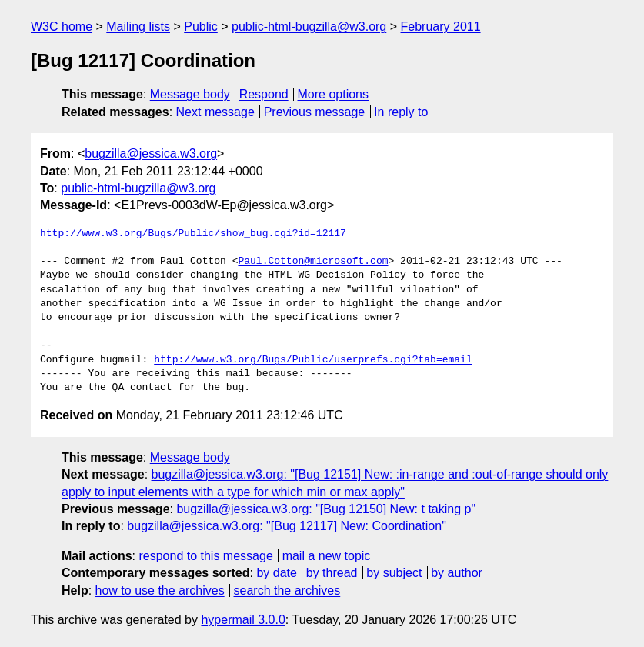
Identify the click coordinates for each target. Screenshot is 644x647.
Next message (215, 112)
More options (334, 94)
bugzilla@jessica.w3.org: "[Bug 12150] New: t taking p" (326, 509)
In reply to (401, 112)
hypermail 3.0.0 (243, 620)
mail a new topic (327, 556)
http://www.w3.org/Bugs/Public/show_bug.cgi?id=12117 (193, 234)
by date (276, 573)
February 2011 (441, 27)
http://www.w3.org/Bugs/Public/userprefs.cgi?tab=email (313, 360)
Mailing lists (138, 27)
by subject (394, 573)
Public (201, 27)
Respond (264, 94)
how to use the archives (160, 590)
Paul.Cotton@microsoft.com (313, 262)
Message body (190, 94)
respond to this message (205, 556)
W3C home (62, 27)
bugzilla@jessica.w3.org (151, 153)
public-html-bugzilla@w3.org (309, 27)
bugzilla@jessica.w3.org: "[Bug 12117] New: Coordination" (287, 526)
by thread (332, 573)
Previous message (315, 112)
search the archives (287, 590)
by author (457, 573)
